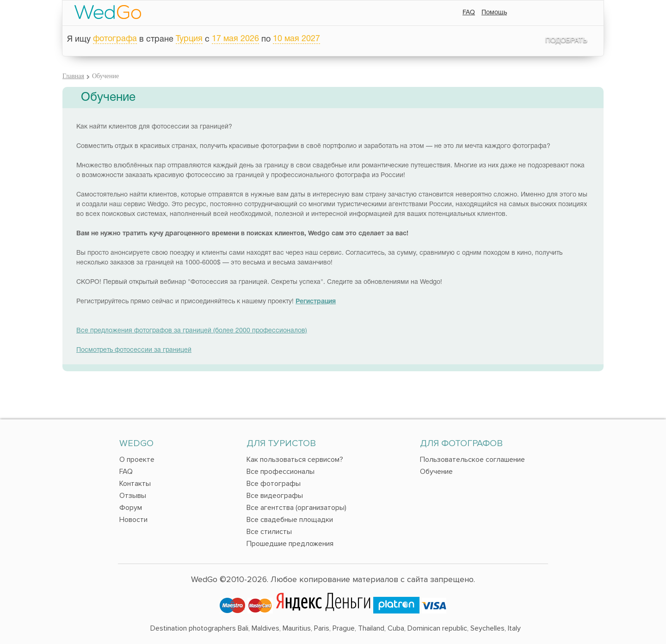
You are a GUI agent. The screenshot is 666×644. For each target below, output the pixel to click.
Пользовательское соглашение (472, 460)
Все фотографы (274, 484)
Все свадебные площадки (290, 520)
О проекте (137, 460)
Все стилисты (269, 532)
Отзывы (133, 496)
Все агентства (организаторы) (296, 508)
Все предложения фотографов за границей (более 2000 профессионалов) (192, 331)
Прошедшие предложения (290, 544)
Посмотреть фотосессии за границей (134, 350)
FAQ (469, 13)
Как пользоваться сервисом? (295, 460)
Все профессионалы (281, 472)
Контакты (135, 484)
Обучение (436, 472)
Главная (73, 76)
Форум (131, 508)
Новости (133, 520)
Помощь (494, 13)
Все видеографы (275, 496)
